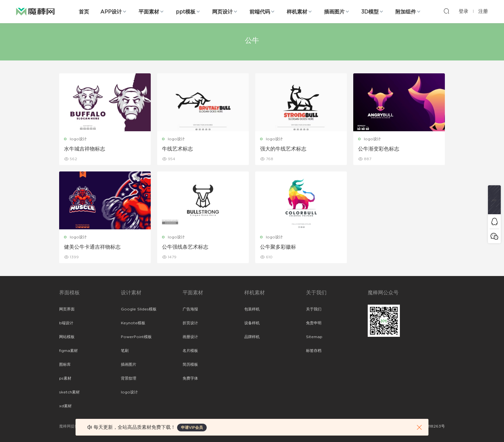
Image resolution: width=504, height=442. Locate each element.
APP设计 (111, 12)
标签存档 (314, 351)
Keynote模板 (133, 323)
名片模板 (190, 351)
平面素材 (149, 12)
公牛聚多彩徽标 (278, 247)
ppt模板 (186, 12)
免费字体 (190, 378)
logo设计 (78, 139)
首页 (84, 12)
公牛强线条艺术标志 (185, 247)
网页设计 (222, 12)
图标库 (65, 364)
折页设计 (190, 323)
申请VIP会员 (192, 428)
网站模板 (67, 337)
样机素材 (297, 12)
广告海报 (190, 309)
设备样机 (252, 323)
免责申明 (314, 323)
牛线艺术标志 (177, 149)
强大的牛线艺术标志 (283, 149)
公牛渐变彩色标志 (379, 149)
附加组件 (406, 12)
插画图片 (334, 12)
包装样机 (252, 309)
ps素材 (65, 378)
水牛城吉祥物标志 (85, 149)
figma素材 (68, 351)
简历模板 (190, 364)
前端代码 (260, 12)
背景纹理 (129, 378)
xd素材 (65, 406)
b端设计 (66, 323)
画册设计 (190, 337)
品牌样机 (252, 337)
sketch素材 (69, 392)
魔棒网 (35, 11)
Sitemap (314, 337)
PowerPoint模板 (136, 337)
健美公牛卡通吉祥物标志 (92, 247)
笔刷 (125, 351)
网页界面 (67, 309)
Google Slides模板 (139, 309)
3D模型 (370, 12)
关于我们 (314, 309)
